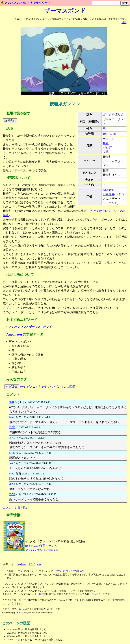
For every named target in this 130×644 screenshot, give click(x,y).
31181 (12, 453)
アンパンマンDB (14, 3)
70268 (12, 484)
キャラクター (39, 3)
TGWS (95, 594)
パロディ (109, 147)
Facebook (21, 564)
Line (39, 564)
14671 (12, 417)
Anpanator (14, 334)
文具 (106, 152)
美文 (41, 594)
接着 (106, 143)
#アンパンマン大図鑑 (61, 387)
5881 (11, 402)
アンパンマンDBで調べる (42, 550)
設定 (124, 23)
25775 (12, 427)
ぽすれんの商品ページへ (41, 546)
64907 (12, 474)
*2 (98, 122)
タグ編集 (12, 387)
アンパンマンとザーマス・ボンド (30, 327)
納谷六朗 (109, 190)
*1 (108, 94)
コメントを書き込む (16, 508)
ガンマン (109, 139)
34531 (12, 463)
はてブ (31, 564)
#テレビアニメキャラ (33, 387)
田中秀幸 (109, 194)
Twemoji (23, 609)
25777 (12, 438)
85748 (12, 494)
